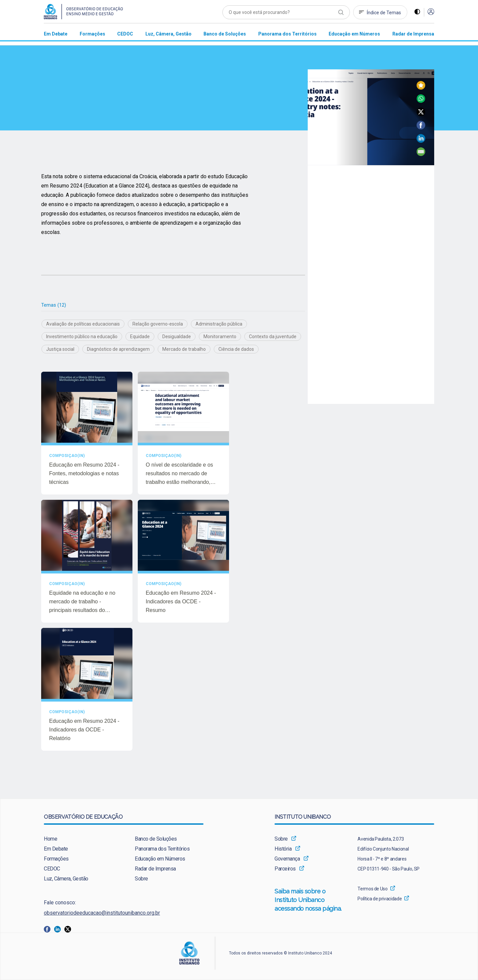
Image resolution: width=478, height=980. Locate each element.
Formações (56, 859)
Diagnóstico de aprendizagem (118, 349)
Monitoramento (220, 337)
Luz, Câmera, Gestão (66, 879)
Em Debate (56, 849)
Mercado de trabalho (184, 349)
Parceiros (285, 869)
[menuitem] (56, 34)
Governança (287, 859)
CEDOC (52, 869)
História (283, 849)
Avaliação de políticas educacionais (83, 324)
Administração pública (219, 324)
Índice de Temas (384, 13)
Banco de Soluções (156, 839)
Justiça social (60, 349)
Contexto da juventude (273, 337)
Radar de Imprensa (155, 869)
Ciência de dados (236, 349)
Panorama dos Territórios (162, 849)
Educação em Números (160, 859)
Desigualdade (177, 337)
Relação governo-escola (158, 324)
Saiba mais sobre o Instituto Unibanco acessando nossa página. (309, 901)
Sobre (141, 879)
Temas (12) (54, 305)
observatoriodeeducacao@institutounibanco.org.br (102, 913)
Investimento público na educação (82, 337)
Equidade (140, 337)
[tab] (54, 305)
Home (50, 839)
